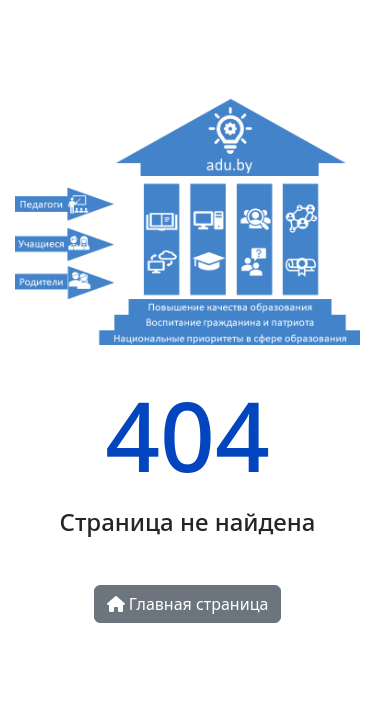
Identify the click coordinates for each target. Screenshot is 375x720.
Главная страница (188, 604)
